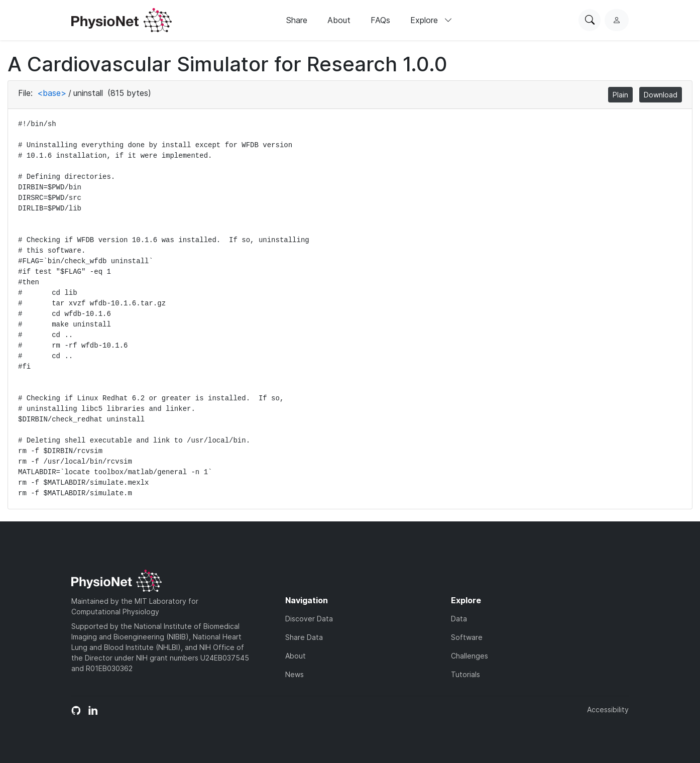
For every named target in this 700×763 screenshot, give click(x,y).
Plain (620, 95)
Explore (431, 20)
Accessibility (608, 710)
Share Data (304, 637)
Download (661, 95)
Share (297, 20)
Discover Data (309, 619)
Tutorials (465, 674)
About (339, 20)
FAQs (380, 20)
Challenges (470, 656)
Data (459, 619)
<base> (52, 93)
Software (467, 637)
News (295, 674)
